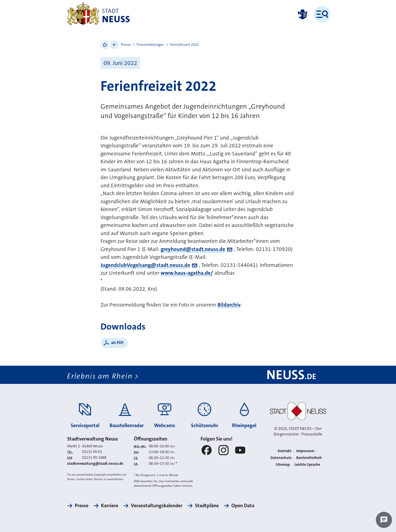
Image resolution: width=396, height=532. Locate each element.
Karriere (110, 505)
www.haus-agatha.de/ (187, 273)
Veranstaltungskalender (157, 505)
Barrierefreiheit (309, 458)
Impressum (305, 451)
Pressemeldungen (150, 44)
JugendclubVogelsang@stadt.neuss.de (145, 265)
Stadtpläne (207, 505)
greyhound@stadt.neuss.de (193, 249)
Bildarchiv (229, 305)
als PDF (117, 343)
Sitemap (283, 465)
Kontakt (285, 451)
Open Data (243, 505)
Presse (126, 44)
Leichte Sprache (307, 465)
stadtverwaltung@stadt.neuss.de (95, 464)
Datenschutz (281, 458)
